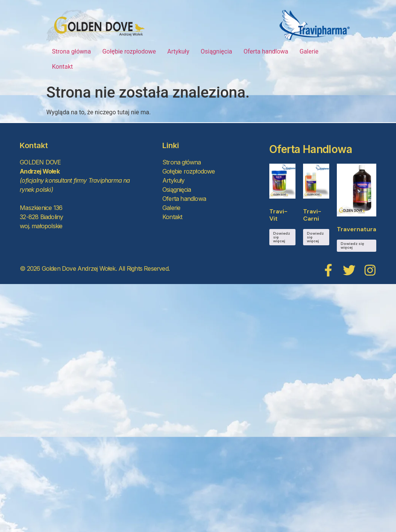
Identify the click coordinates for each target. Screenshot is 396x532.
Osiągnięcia (216, 51)
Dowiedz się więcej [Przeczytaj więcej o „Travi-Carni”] (315, 237)
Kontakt (62, 67)
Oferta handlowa (266, 51)
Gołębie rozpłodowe (129, 51)
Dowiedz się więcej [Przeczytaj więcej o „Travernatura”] (352, 245)
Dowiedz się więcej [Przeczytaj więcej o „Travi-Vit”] (282, 237)
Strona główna (71, 51)
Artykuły (178, 51)
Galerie (309, 51)
